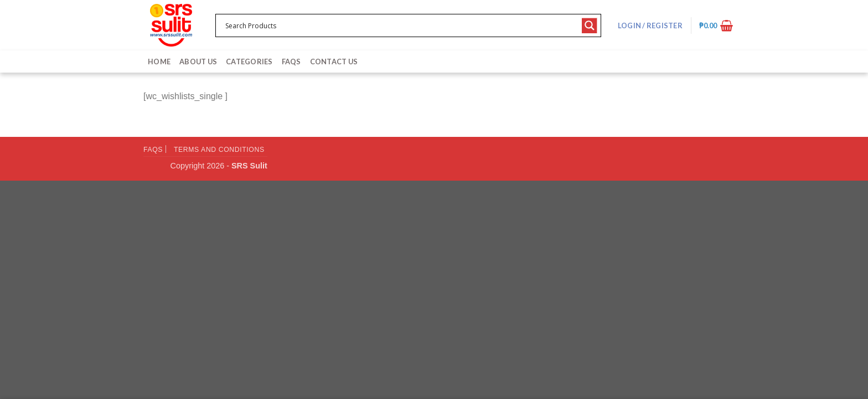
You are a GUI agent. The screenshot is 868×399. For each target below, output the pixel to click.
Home (159, 62)
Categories (249, 62)
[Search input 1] (401, 25)
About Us (198, 62)
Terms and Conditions (219, 150)
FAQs (291, 62)
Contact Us (334, 62)
